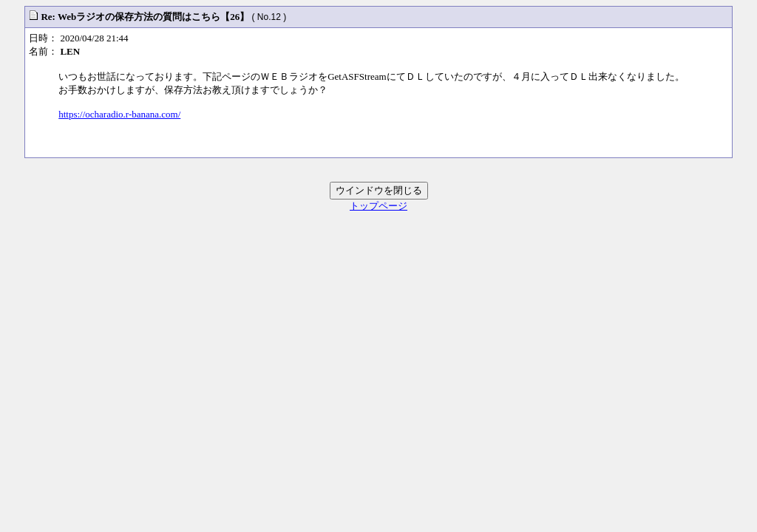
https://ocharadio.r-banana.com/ (119, 114)
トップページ (378, 206)
